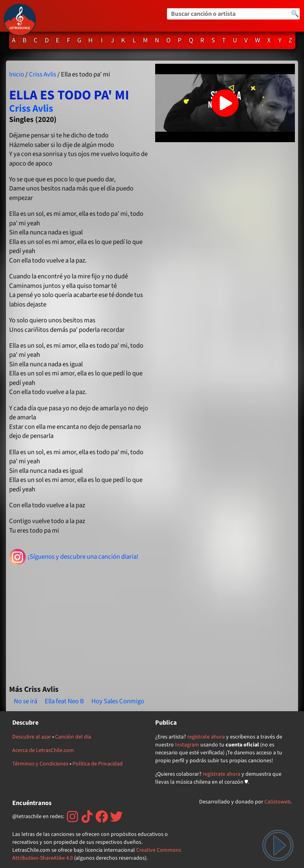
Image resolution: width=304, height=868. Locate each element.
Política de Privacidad (98, 764)
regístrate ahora (206, 737)
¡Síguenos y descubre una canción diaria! (74, 557)
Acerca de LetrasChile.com (43, 750)
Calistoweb (277, 802)
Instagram (187, 745)
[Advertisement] (79, 622)
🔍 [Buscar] (295, 14)
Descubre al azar (32, 737)
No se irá (26, 701)
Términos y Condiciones (40, 764)
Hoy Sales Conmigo (118, 701)
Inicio (17, 74)
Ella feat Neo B (64, 701)
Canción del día (73, 737)
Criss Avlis (43, 74)
